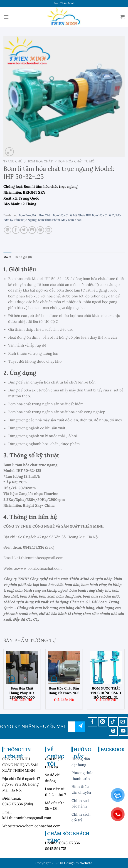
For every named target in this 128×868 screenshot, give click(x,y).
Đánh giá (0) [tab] (23, 257)
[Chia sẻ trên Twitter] (24, 230)
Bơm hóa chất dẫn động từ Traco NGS (64, 691)
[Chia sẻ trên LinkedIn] (48, 230)
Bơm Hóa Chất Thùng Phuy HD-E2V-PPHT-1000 (22, 693)
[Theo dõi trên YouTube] (123, 731)
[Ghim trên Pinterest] (40, 230)
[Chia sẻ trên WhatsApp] (8, 230)
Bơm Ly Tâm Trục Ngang (20, 220)
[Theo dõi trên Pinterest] (113, 731)
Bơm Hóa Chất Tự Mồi (77, 161)
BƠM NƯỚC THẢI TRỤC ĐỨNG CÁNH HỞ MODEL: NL (106, 693)
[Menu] (6, 17)
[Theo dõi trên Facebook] (92, 722)
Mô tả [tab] (7, 257)
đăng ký (80, 727)
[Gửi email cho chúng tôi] (123, 722)
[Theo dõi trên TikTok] (113, 722)
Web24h (86, 863)
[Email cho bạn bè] (32, 230)
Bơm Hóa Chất (40, 161)
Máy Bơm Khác (71, 220)
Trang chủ (13, 161)
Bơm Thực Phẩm (49, 220)
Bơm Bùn (25, 215)
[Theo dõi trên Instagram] (103, 722)
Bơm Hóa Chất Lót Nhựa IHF (72, 215)
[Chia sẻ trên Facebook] (16, 230)
